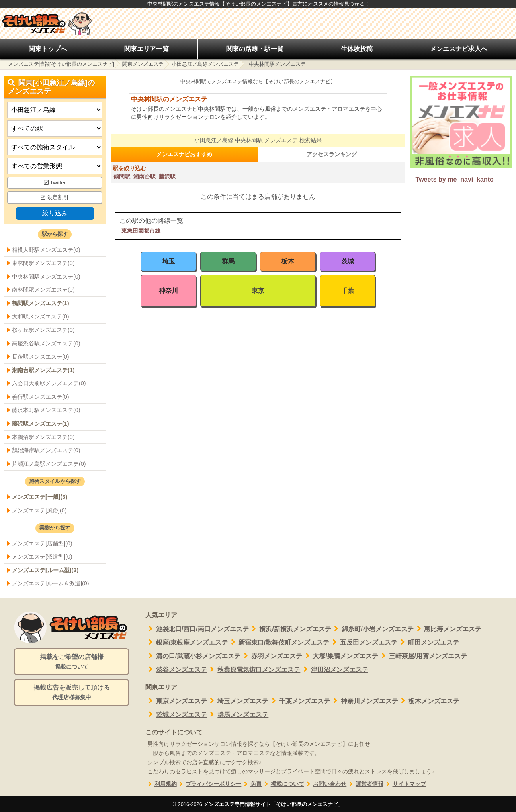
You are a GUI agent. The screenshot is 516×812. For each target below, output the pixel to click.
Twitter (55, 183)
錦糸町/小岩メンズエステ (372, 629)
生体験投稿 (357, 49)
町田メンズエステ (428, 642)
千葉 (348, 291)
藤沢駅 (167, 177)
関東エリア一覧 (147, 49)
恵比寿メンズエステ (448, 629)
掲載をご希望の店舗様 (71, 662)
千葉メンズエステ (299, 701)
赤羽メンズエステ (271, 656)
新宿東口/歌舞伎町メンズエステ (279, 642)
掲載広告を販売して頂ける (71, 693)
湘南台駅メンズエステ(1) (43, 370)
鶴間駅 (122, 177)
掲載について (283, 784)
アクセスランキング (332, 154)
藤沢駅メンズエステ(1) (41, 424)
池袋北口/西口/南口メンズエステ (197, 629)
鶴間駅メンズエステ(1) (41, 303)
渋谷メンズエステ (176, 669)
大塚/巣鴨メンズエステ (340, 656)
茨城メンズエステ (176, 714)
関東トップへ (48, 49)
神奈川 (168, 291)
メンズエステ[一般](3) (40, 497)
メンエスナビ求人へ (459, 49)
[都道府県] (55, 110)
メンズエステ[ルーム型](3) (45, 570)
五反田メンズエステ (363, 642)
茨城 (348, 261)
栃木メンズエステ (429, 701)
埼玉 (168, 261)
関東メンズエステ (143, 64)
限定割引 (55, 197)
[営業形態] (55, 166)
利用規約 (161, 784)
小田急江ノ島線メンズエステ (205, 64)
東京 (258, 291)
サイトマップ (405, 784)
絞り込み (55, 213)
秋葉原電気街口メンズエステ (254, 669)
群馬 (228, 261)
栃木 (288, 261)
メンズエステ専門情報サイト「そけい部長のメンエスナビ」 (273, 804)
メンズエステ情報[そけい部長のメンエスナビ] (61, 64)
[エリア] (55, 128)
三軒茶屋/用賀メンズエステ (423, 656)
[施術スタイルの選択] (55, 147)
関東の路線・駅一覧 (255, 49)
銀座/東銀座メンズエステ (187, 642)
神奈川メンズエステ (364, 701)
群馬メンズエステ (238, 714)
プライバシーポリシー (209, 784)
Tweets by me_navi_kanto (455, 179)
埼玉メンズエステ (238, 701)
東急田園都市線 (141, 231)
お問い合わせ (325, 784)
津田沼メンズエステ (334, 669)
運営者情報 (365, 784)
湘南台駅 (145, 177)
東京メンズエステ (176, 701)
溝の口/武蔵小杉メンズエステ (193, 656)
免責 (251, 784)
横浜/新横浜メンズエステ (290, 629)
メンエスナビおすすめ (184, 154)
